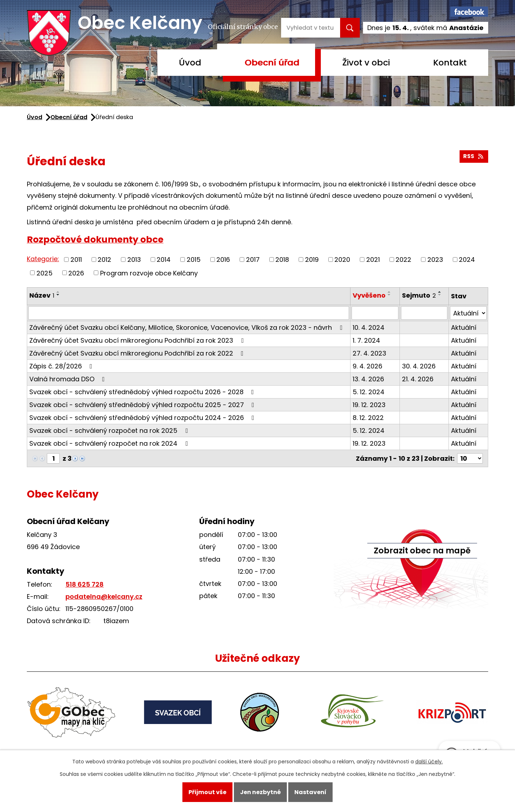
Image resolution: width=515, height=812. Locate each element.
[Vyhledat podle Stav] (468, 313)
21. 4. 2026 (418, 379)
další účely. (429, 762)
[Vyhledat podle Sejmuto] (424, 313)
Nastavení (310, 792)
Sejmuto (419, 295)
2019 (312, 260)
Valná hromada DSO (68, 379)
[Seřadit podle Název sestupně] (58, 295)
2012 (104, 260)
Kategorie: (43, 259)
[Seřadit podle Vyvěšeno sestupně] (389, 295)
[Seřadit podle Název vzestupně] (58, 292)
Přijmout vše (207, 792)
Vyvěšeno (369, 295)
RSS (474, 156)
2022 (403, 260)
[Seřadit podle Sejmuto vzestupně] (440, 292)
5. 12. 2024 (369, 392)
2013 (134, 260)
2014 (164, 260)
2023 (435, 260)
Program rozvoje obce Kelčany (149, 273)
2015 (194, 260)
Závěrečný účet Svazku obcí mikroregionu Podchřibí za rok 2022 (138, 353)
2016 (223, 260)
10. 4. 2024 (369, 327)
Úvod (190, 62)
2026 (76, 273)
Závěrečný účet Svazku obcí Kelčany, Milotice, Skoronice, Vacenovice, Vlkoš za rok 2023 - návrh (187, 327)
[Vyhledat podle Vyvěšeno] (375, 313)
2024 (467, 260)
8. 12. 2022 (368, 418)
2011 (76, 260)
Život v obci (366, 62)
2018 (282, 260)
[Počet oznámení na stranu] (470, 458)
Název (42, 295)
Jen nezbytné (260, 792)
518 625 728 (85, 584)
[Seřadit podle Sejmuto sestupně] (440, 295)
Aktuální (464, 327)
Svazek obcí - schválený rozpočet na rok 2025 (110, 431)
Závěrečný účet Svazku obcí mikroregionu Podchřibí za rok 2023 (138, 340)
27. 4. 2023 (369, 353)
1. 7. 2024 (366, 340)
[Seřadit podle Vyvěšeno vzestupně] (389, 292)
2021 (373, 260)
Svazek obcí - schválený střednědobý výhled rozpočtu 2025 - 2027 (143, 405)
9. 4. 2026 (367, 366)
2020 (342, 260)
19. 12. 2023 (369, 405)
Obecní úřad (272, 62)
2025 (45, 273)
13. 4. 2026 (368, 379)
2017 (253, 260)
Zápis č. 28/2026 (62, 366)
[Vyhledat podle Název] (189, 313)
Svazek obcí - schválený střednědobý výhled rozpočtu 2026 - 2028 (143, 392)
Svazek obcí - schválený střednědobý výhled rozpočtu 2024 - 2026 (143, 418)
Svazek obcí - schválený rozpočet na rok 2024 (110, 443)
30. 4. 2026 (419, 366)
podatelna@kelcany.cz (104, 596)
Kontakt (450, 62)
